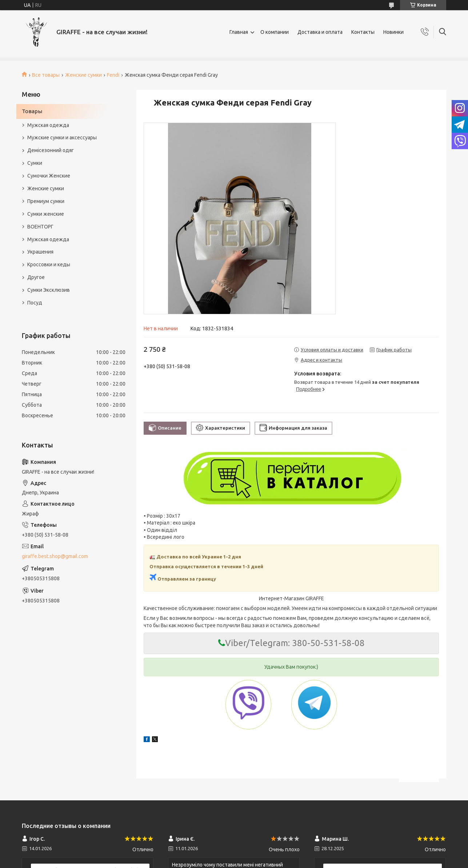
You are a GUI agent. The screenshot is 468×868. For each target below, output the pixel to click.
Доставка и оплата (320, 32)
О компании (275, 32)
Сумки (35, 163)
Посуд (35, 303)
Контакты (363, 32)
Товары (32, 111)
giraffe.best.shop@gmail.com (55, 556)
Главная (239, 32)
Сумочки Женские (49, 176)
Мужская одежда (48, 125)
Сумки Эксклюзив (49, 290)
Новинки (393, 32)
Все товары (46, 75)
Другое (36, 277)
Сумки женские (46, 214)
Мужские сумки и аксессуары (62, 138)
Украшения (40, 252)
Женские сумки (83, 75)
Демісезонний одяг (51, 150)
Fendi (113, 75)
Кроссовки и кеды (49, 264)
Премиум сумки (46, 201)
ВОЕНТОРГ (40, 227)
